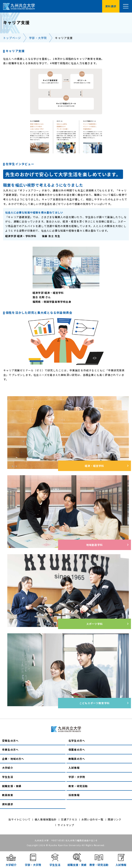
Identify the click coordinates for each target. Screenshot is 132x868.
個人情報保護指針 (46, 819)
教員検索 (8, 795)
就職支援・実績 (12, 786)
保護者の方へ (77, 749)
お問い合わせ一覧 (93, 819)
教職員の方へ (77, 759)
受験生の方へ (10, 741)
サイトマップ (66, 825)
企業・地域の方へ (13, 759)
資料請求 (8, 804)
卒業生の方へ (10, 749)
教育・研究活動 (78, 786)
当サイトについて (19, 819)
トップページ (12, 38)
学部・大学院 (38, 38)
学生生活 (8, 777)
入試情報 (74, 768)
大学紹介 (8, 768)
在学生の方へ (77, 741)
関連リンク (115, 819)
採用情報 (74, 795)
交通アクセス (69, 819)
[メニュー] (126, 6)
